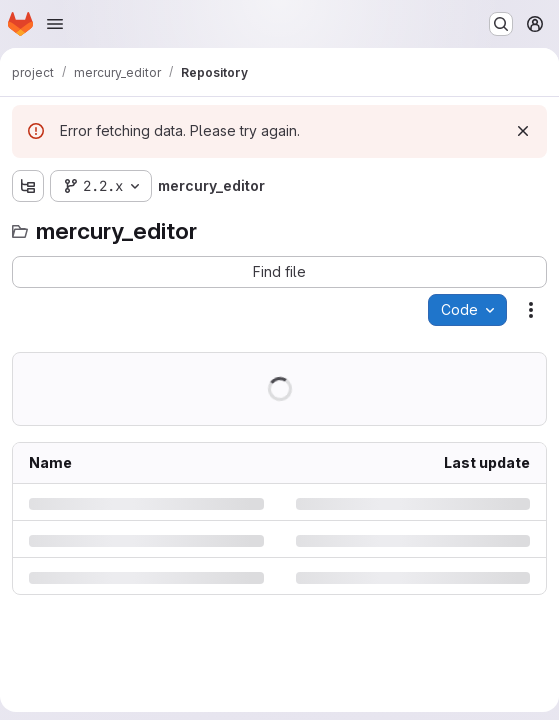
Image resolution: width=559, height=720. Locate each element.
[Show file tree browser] (28, 186)
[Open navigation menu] (55, 24)
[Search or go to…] (501, 24)
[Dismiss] (523, 131)
